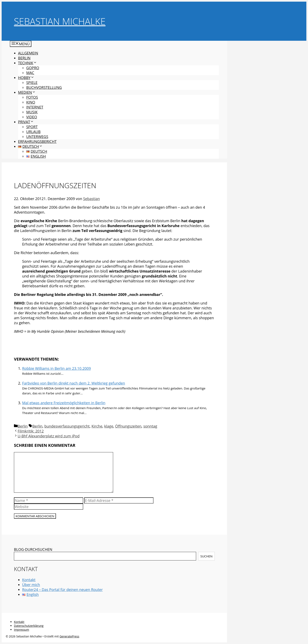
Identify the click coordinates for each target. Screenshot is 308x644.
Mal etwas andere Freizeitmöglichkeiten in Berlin (64, 403)
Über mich (31, 585)
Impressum (22, 630)
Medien (27, 92)
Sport (32, 127)
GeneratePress (69, 636)
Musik (32, 112)
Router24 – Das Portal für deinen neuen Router (62, 590)
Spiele (32, 83)
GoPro (33, 68)
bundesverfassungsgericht (67, 426)
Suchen (206, 556)
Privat (26, 122)
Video (32, 117)
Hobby (26, 78)
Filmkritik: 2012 (31, 431)
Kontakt (29, 580)
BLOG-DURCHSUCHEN (33, 549)
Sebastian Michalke (60, 21)
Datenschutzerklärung (29, 626)
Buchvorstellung (44, 87)
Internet (35, 107)
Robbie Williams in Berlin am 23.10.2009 (56, 368)
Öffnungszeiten (128, 426)
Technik (27, 63)
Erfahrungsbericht (37, 141)
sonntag (150, 426)
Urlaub (33, 132)
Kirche (97, 426)
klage (109, 426)
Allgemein (28, 53)
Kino (31, 102)
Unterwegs (37, 137)
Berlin (24, 58)
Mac (30, 73)
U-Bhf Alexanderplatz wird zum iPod (49, 436)
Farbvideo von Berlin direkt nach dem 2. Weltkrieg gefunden (74, 383)
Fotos (32, 97)
